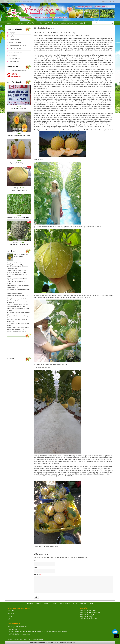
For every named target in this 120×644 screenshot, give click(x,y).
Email (36, 567)
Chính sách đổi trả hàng (87, 614)
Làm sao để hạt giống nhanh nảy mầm (17, 278)
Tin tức (55, 603)
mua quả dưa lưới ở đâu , (83, 114)
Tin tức (10, 616)
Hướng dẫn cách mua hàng (19, 108)
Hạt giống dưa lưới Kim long (19, 190)
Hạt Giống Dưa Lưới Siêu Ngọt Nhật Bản (19, 136)
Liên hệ (10, 619)
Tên (35, 560)
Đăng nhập (105, 2)
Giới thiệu (38, 603)
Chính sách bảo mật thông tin (88, 610)
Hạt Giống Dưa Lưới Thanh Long (19, 245)
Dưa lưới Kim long (58, 79)
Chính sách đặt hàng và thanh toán (90, 612)
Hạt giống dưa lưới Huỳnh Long (19, 163)
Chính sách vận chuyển (87, 616)
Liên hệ (91, 603)
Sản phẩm (47, 603)
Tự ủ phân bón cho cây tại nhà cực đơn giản (18, 327)
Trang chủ (30, 603)
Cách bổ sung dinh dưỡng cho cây (16, 329)
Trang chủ (11, 611)
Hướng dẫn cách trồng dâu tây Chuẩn (16, 299)
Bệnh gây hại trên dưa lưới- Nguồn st (16, 265)
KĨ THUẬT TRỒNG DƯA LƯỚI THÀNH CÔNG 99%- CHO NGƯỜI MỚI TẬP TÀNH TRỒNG (17, 274)
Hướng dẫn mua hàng (80, 603)
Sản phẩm (11, 614)
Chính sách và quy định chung (89, 618)
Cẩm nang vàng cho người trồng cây (16, 271)
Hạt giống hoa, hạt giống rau (14, 293)
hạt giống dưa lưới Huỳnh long (47, 99)
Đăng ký (112, 2)
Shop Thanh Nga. (38, 640)
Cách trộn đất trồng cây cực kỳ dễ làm (16, 331)
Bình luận (37, 575)
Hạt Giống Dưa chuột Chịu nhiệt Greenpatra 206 (20, 217)
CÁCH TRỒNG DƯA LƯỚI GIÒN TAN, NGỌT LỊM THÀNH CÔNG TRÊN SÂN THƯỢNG (16, 282)
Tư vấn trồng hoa (65, 603)
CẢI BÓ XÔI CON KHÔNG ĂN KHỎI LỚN (17, 305)
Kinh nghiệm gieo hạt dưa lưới (14, 263)
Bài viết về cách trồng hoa (42, 546)
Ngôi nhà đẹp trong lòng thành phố (16, 306)
